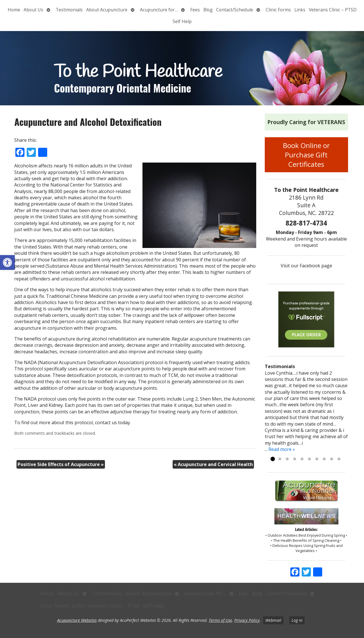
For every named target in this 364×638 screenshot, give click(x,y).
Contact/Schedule (235, 10)
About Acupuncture (107, 10)
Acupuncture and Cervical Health (213, 464)
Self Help (182, 21)
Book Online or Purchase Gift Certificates (306, 155)
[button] (7, 262)
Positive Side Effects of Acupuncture (61, 464)
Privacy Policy (247, 620)
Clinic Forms (278, 10)
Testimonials (69, 10)
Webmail (273, 620)
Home (14, 10)
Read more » (282, 449)
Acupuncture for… (159, 10)
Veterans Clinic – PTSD (333, 10)
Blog (208, 10)
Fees (195, 10)
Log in (297, 620)
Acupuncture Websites (77, 620)
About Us (33, 10)
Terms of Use (220, 620)
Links (300, 10)
